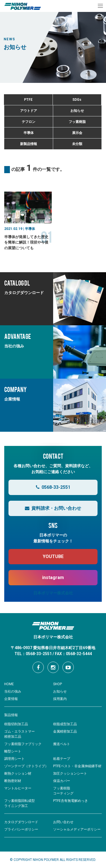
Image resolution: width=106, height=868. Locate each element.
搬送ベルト (62, 744)
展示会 (77, 133)
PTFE (28, 100)
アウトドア (29, 111)
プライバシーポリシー (21, 829)
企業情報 (11, 699)
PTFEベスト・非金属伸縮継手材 (77, 766)
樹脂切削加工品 (16, 724)
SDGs (77, 100)
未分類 (77, 144)
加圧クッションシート (70, 773)
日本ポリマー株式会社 (53, 593)
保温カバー (62, 781)
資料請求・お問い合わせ (53, 508)
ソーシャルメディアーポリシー (77, 829)
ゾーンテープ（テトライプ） (26, 766)
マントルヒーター (18, 788)
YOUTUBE (53, 556)
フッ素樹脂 (77, 122)
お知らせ (77, 111)
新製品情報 (29, 144)
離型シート (13, 751)
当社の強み (13, 691)
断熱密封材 (13, 781)
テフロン (29, 122)
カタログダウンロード (21, 822)
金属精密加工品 (65, 731)
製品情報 (11, 715)
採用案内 (60, 699)
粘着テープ (62, 759)
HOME (9, 684)
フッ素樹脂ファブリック (23, 744)
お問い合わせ (63, 822)
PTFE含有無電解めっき (71, 801)
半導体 (29, 133)
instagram (53, 577)
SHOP (58, 684)
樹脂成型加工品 (65, 724)
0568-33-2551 (53, 487)
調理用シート (14, 759)
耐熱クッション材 (18, 773)
